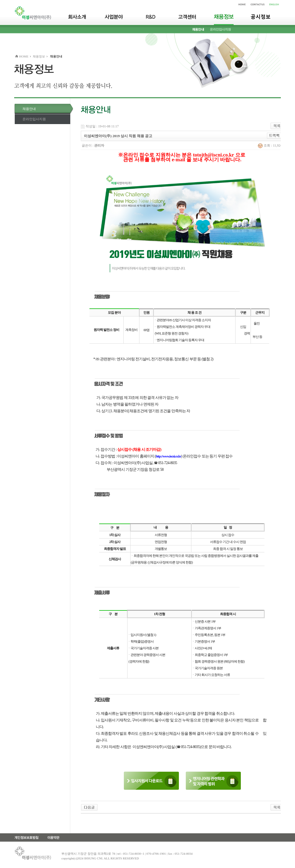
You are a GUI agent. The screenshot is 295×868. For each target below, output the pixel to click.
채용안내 (29, 109)
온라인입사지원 (34, 119)
